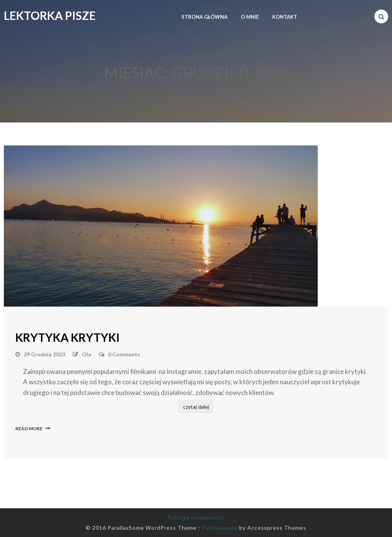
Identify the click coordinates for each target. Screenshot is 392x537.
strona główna (204, 17)
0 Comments (124, 354)
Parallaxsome (220, 528)
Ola (87, 354)
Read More (29, 428)
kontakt (285, 17)
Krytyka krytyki (68, 337)
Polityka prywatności (196, 517)
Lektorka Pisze (50, 15)
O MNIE (250, 17)
